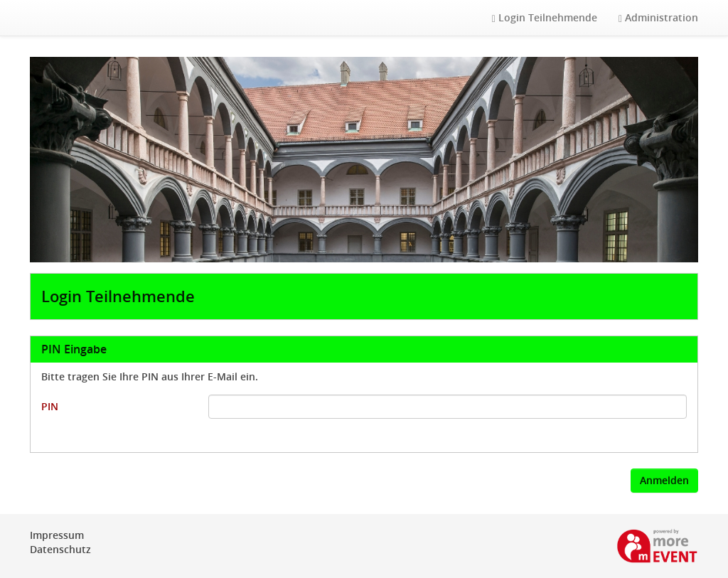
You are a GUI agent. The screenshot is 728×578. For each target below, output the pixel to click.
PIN (50, 406)
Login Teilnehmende (545, 17)
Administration (658, 17)
